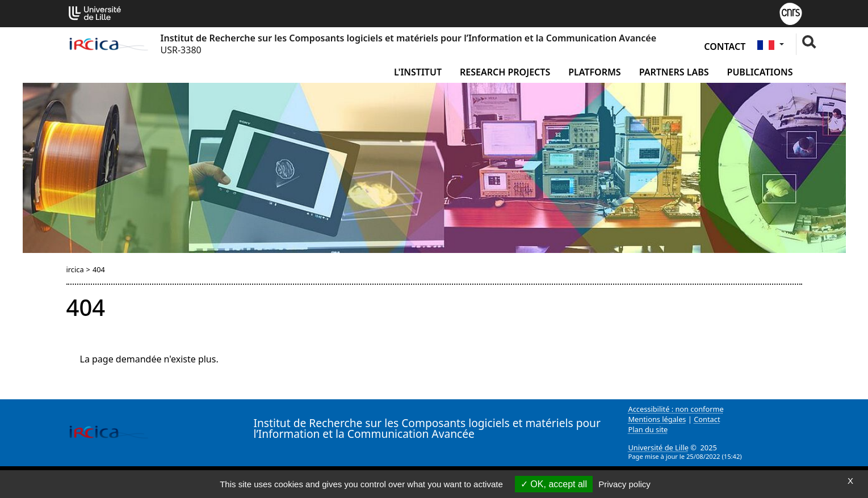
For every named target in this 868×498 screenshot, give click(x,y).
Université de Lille (659, 448)
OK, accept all (554, 484)
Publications (760, 72)
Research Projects (505, 72)
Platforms (594, 72)
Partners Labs (674, 72)
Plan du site (648, 429)
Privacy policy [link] (624, 484)
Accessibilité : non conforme (676, 409)
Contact (725, 47)
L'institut (418, 72)
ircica (75, 269)
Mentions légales (657, 419)
